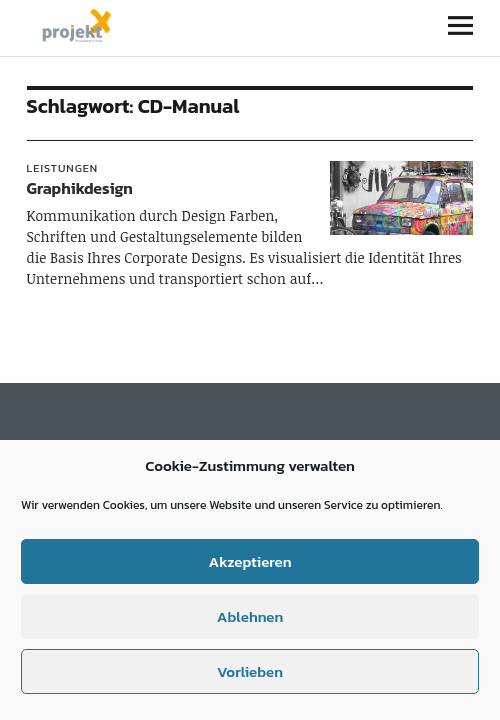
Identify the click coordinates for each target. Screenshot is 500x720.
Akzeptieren (249, 561)
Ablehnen (250, 616)
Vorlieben (250, 671)
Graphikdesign (80, 188)
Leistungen (63, 168)
